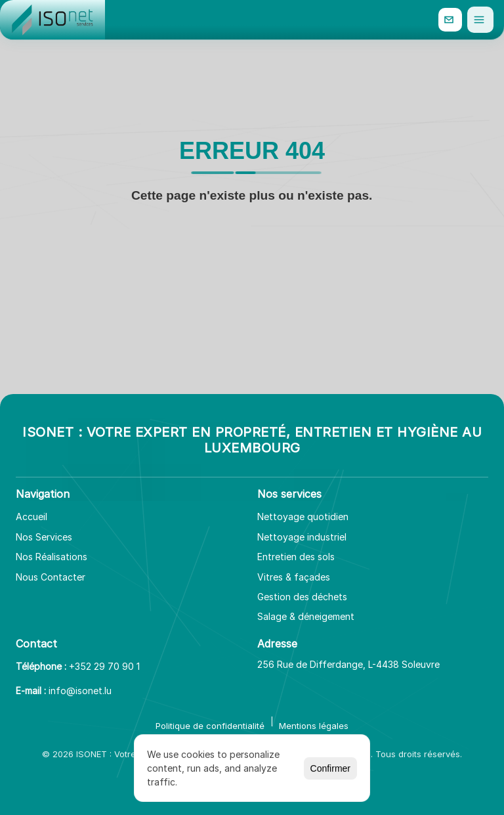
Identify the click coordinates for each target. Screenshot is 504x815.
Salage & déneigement (306, 616)
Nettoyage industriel (302, 537)
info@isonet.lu (80, 691)
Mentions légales (314, 726)
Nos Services (44, 537)
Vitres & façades (294, 577)
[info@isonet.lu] (450, 20)
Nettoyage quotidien (303, 517)
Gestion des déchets (302, 597)
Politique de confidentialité (210, 726)
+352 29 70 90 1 (104, 666)
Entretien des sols (296, 557)
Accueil (31, 517)
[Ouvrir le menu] (480, 20)
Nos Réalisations (52, 557)
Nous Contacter (51, 577)
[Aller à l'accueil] (52, 20)
